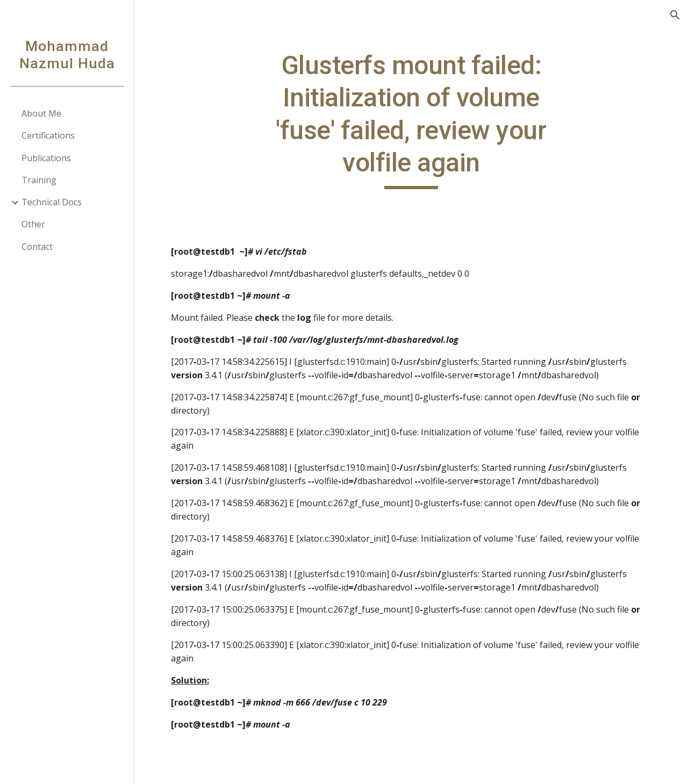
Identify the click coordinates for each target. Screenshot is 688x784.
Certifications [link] (48, 135)
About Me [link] (41, 113)
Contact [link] (37, 247)
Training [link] (39, 180)
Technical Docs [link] (52, 202)
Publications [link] (46, 158)
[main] (411, 119)
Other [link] (33, 224)
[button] (675, 15)
